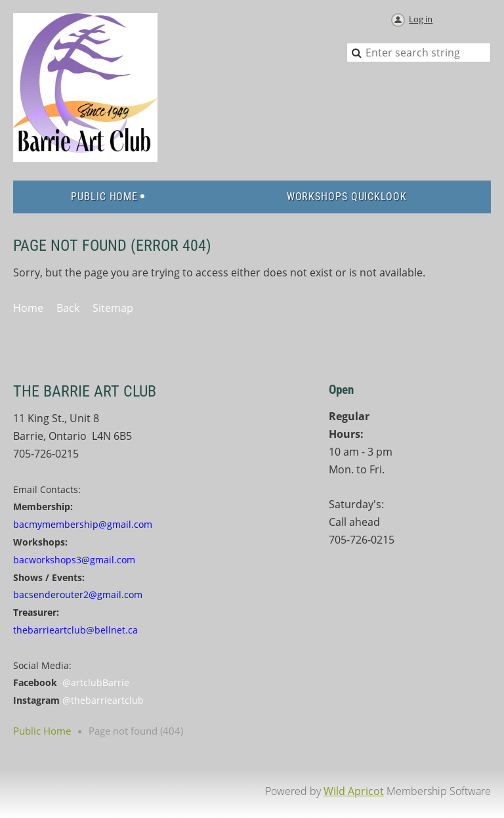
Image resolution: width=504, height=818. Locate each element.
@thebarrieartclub (103, 700)
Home (28, 308)
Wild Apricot (354, 791)
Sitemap (113, 308)
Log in (421, 19)
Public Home (42, 731)
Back (68, 308)
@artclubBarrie (96, 682)
